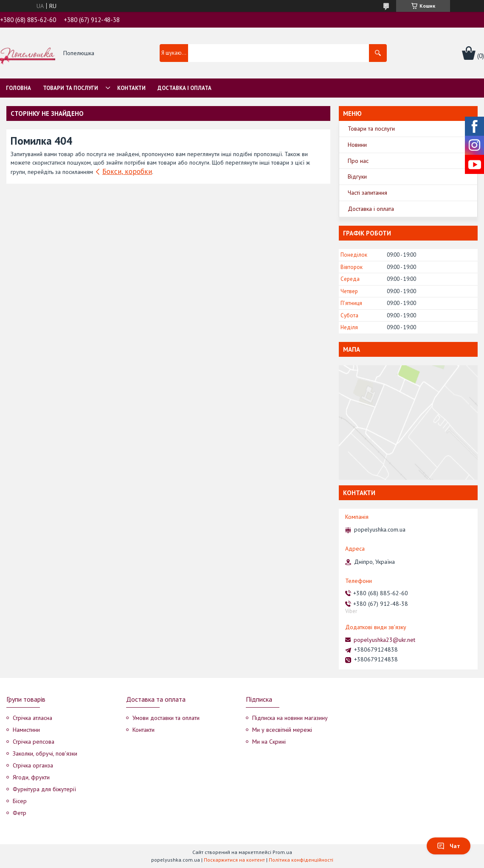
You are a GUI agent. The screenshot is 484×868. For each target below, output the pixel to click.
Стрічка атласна (32, 718)
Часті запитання (367, 193)
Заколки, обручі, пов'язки (45, 753)
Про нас (358, 161)
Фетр (20, 813)
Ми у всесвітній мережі (282, 730)
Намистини (26, 730)
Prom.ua (282, 852)
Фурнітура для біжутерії (44, 789)
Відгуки (357, 176)
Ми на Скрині (269, 742)
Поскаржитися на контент (234, 860)
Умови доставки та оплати (166, 718)
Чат (449, 846)
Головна (18, 88)
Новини (357, 145)
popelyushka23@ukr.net (384, 640)
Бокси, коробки (127, 171)
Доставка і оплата (184, 88)
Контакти (131, 88)
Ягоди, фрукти (31, 777)
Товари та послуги (70, 88)
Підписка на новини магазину (290, 718)
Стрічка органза (33, 765)
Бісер (20, 801)
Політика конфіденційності (301, 860)
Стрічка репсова (34, 742)
